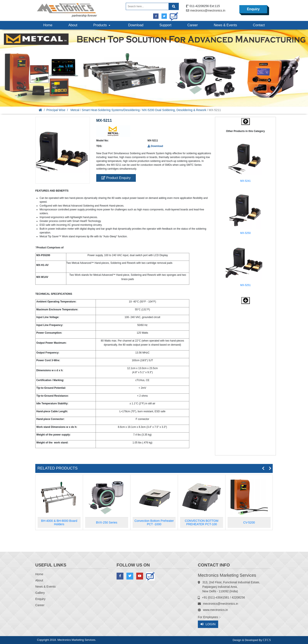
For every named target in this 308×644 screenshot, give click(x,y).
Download (136, 25)
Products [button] (102, 25)
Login (208, 624)
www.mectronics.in (215, 610)
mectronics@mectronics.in (208, 10)
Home (48, 25)
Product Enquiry (116, 178)
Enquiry (253, 9)
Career (193, 25)
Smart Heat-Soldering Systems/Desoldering (111, 110)
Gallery (40, 593)
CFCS (267, 640)
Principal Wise (56, 110)
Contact (259, 25)
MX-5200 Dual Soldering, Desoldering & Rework (174, 110)
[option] (245, 163)
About (73, 25)
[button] (246, 301)
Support (165, 25)
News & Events (225, 25)
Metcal (75, 110)
